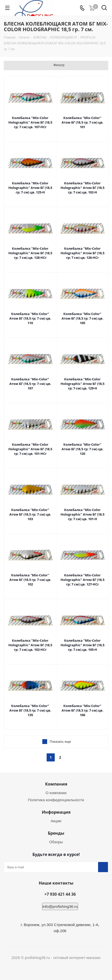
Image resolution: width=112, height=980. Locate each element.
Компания (56, 784)
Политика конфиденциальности (56, 800)
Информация (56, 812)
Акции (56, 821)
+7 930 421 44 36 (60, 894)
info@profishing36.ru (60, 906)
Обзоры (56, 842)
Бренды (56, 833)
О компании (56, 793)
